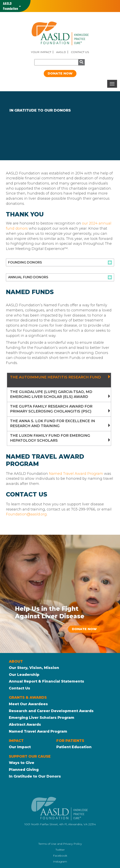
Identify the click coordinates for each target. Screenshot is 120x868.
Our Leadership (24, 675)
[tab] (60, 263)
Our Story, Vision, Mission (34, 668)
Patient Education (74, 747)
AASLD (61, 52)
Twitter (60, 850)
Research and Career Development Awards (51, 711)
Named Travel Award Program (76, 474)
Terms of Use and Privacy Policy (60, 844)
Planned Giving (24, 770)
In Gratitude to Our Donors (35, 776)
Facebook (60, 856)
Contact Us (80, 52)
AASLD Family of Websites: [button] (10, 6)
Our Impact (20, 747)
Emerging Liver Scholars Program (42, 718)
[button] (60, 263)
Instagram (60, 861)
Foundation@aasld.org (26, 514)
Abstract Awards (25, 725)
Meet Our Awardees (28, 704)
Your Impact (41, 52)
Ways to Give (22, 763)
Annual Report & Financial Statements (47, 681)
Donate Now (60, 73)
